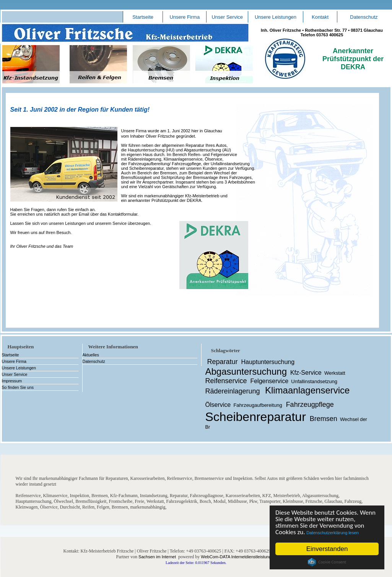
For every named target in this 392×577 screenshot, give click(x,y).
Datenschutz (364, 17)
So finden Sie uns (18, 387)
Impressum (12, 381)
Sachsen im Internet (157, 557)
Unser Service (227, 17)
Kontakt (320, 17)
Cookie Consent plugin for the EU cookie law (327, 562)
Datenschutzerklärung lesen (333, 533)
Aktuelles (91, 355)
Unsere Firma (185, 17)
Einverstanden (327, 549)
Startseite (143, 17)
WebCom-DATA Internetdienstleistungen (238, 557)
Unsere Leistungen (276, 17)
